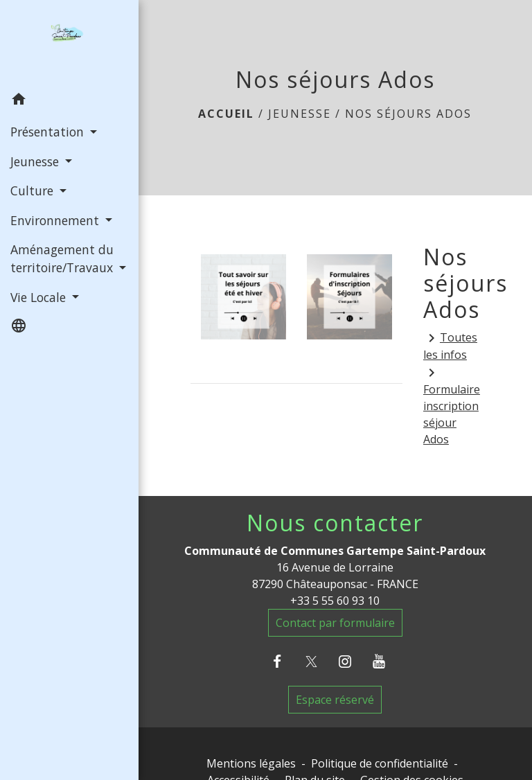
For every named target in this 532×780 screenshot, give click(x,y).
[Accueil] (69, 43)
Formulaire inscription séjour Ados (452, 406)
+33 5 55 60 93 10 (335, 601)
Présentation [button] (49, 132)
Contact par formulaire (335, 623)
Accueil (226, 114)
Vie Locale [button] (40, 297)
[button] (69, 101)
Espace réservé (335, 700)
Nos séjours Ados (408, 114)
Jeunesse (300, 114)
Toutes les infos (450, 346)
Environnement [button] (56, 220)
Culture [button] (34, 190)
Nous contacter (335, 523)
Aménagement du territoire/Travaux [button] (63, 258)
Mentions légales (251, 763)
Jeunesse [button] (36, 161)
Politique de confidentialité (380, 763)
